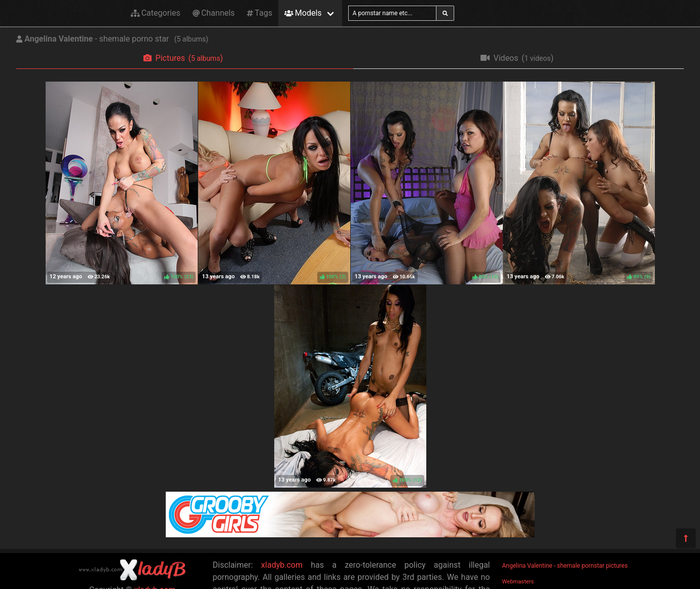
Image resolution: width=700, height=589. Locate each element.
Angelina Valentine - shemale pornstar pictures (565, 566)
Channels (214, 13)
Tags (260, 13)
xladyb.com (282, 565)
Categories (156, 13)
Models (303, 13)
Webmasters (518, 582)
